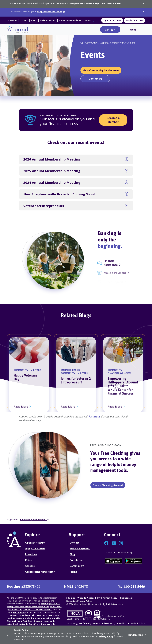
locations (94, 416)
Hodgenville (49, 621)
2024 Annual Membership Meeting (52, 182)
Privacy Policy (106, 636)
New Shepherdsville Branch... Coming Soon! (59, 194)
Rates (29, 560)
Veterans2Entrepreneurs (44, 206)
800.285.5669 (132, 586)
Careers (30, 566)
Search (88, 21)
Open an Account (112, 20)
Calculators (76, 560)
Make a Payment (80, 548)
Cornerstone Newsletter (40, 572)
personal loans (14, 609)
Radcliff (33, 624)
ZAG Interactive (115, 604)
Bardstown (53, 615)
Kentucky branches (36, 615)
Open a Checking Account (108, 485)
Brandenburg (29, 618)
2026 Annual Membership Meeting (52, 159)
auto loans (44, 607)
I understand (136, 635)
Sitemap (71, 598)
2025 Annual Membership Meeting (52, 171)
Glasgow (38, 621)
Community (77, 566)
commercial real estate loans (37, 609)
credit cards (31, 607)
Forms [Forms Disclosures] (73, 572)
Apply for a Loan (134, 20)
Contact (74, 543)
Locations (31, 554)
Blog (72, 554)
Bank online (19, 612)
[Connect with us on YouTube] (114, 544)
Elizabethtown (14, 621)
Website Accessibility (89, 598)
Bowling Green (14, 618)
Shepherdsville (48, 624)
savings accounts (16, 607)
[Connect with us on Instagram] (121, 544)
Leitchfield (12, 624)
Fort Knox (28, 621)
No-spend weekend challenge (51, 12)
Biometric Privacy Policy (79, 601)
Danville (56, 618)
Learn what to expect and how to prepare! (101, 3)
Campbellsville (44, 618)
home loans (56, 607)
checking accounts (50, 604)
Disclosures (126, 598)
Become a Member (113, 120)
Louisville (23, 624)
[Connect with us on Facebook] (106, 544)
